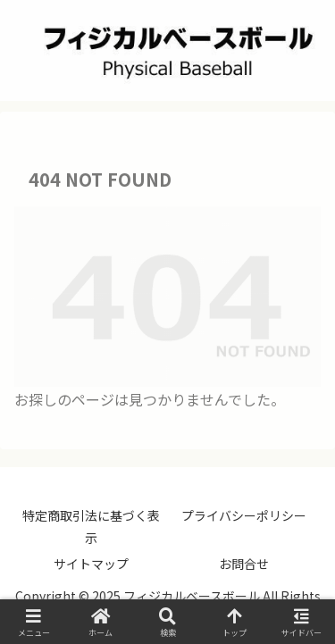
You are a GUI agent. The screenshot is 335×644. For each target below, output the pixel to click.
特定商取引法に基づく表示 (91, 527)
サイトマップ (91, 564)
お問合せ (244, 564)
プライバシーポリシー (244, 515)
